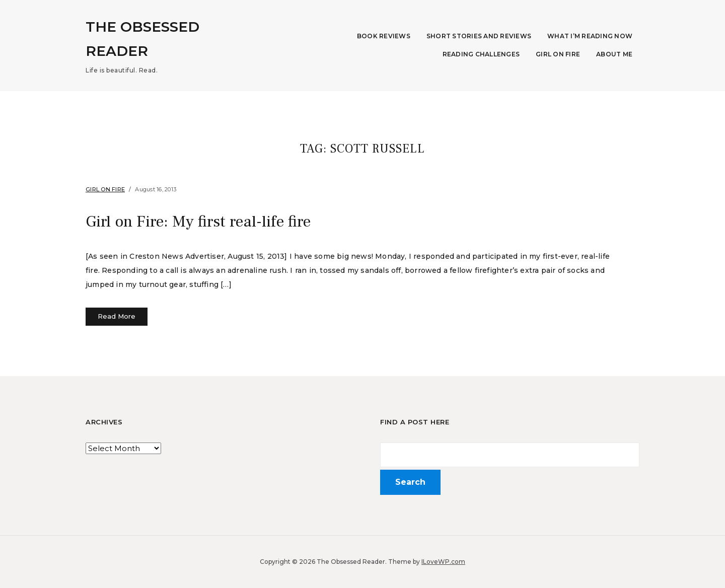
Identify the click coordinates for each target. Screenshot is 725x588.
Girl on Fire (558, 54)
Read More (117, 316)
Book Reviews (384, 36)
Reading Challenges (481, 54)
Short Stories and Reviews (479, 36)
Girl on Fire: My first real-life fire (198, 222)
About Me (614, 54)
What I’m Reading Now (590, 36)
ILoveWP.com (443, 562)
